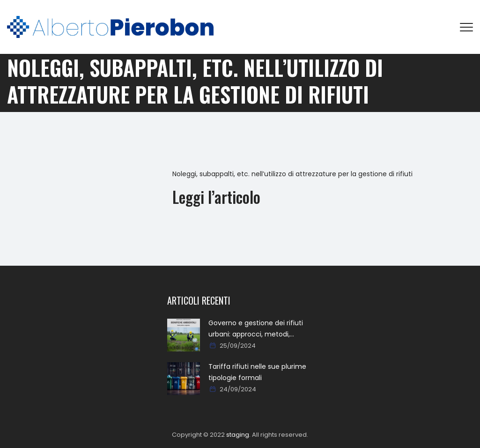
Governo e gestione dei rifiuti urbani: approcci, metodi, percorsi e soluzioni (256, 329)
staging (238, 435)
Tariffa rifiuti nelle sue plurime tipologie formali (257, 372)
